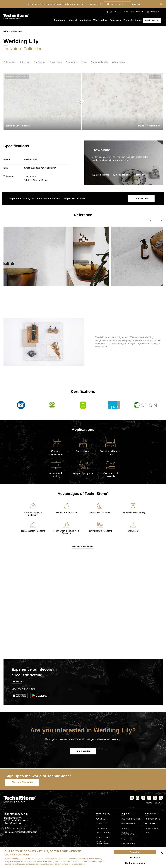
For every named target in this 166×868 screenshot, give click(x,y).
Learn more (17, 681)
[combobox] (117, 4)
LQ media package (101, 175)
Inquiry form (128, 844)
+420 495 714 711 (12, 823)
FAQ (123, 839)
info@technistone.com (14, 828)
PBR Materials (139, 175)
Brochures (151, 824)
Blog (118, 12)
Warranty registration (128, 833)
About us (100, 819)
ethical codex (103, 833)
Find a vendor (83, 751)
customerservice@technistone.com (20, 832)
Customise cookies (135, 863)
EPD (147, 833)
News (126, 12)
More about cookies (77, 864)
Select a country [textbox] (115, 4)
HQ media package (121, 175)
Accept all (135, 852)
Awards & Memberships (103, 843)
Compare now (141, 198)
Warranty (127, 828)
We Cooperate (103, 837)
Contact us (102, 824)
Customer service (131, 819)
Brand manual (152, 828)
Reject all (135, 858)
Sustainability (103, 828)
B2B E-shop (137, 12)
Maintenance (128, 824)
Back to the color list (13, 31)
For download (153, 819)
